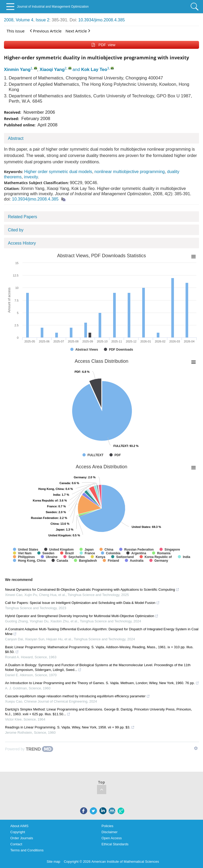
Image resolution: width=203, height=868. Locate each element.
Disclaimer (110, 832)
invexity (31, 177)
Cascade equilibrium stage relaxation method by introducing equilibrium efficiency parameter (77, 696)
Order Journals (22, 838)
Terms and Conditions (27, 850)
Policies (107, 826)
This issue (16, 31)
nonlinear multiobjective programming (130, 172)
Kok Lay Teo (94, 70)
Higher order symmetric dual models (58, 172)
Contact (16, 844)
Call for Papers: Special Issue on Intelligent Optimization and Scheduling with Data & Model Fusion (82, 603)
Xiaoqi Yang (52, 70)
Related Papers (22, 217)
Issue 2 (43, 20)
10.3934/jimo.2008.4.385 (101, 20)
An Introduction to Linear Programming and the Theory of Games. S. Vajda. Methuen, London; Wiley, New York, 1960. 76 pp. (102, 683)
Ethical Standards (115, 844)
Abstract (16, 138)
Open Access (112, 838)
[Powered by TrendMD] (29, 749)
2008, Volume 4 (19, 20)
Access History (22, 243)
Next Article (78, 31)
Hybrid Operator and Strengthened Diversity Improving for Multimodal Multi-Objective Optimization (82, 616)
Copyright (18, 832)
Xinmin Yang (17, 70)
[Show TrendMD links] (196, 748)
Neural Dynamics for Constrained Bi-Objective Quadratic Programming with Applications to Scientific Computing (92, 590)
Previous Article (46, 31)
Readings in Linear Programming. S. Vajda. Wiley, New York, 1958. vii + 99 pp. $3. (70, 727)
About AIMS (19, 826)
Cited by (16, 230)
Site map (54, 862)
